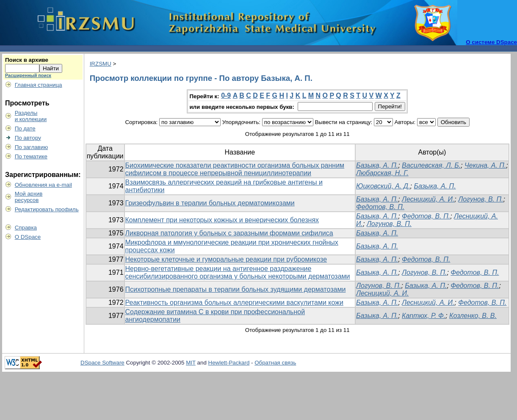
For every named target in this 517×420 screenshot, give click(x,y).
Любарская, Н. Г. (382, 173)
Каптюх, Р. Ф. (424, 316)
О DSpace (28, 237)
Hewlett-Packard (229, 363)
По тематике (31, 156)
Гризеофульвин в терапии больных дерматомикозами (210, 203)
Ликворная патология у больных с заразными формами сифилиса (229, 233)
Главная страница (39, 85)
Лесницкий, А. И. (428, 199)
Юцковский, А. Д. (383, 186)
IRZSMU (101, 64)
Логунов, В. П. (481, 199)
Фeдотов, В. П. (426, 259)
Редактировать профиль (47, 209)
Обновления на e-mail (43, 185)
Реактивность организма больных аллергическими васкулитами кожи (234, 303)
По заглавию (32, 147)
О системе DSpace (491, 42)
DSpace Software (102, 363)
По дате (25, 128)
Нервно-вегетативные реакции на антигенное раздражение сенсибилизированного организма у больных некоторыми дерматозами (238, 272)
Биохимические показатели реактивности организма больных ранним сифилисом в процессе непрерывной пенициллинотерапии (235, 169)
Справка (26, 228)
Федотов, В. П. (380, 207)
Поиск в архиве (27, 60)
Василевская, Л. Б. (431, 165)
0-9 (226, 95)
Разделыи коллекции (31, 116)
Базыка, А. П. (377, 165)
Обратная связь (275, 363)
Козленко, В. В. (473, 316)
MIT (191, 363)
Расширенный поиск (28, 75)
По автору (28, 138)
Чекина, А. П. (485, 165)
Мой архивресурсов (29, 197)
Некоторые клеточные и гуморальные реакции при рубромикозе (226, 259)
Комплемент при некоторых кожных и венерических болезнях (222, 220)
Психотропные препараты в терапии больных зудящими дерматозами (236, 289)
